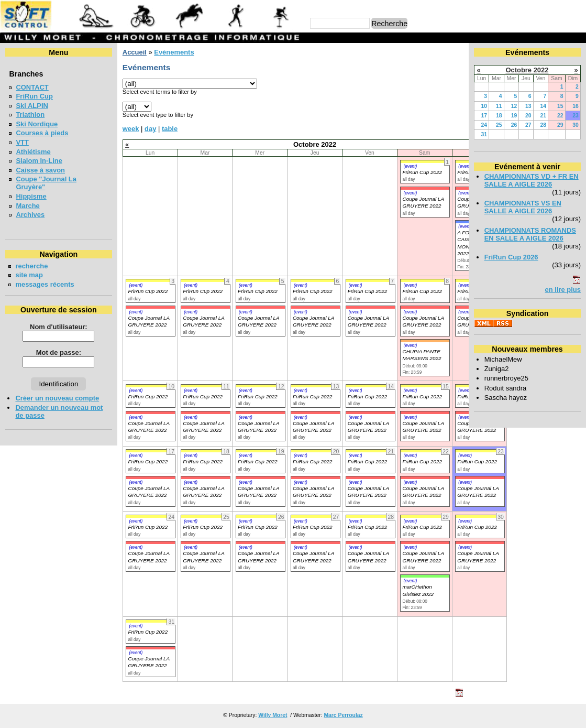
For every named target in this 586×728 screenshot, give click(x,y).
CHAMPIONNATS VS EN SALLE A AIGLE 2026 (523, 207)
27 (528, 125)
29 (560, 125)
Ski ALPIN (32, 106)
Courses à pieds (42, 133)
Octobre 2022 (527, 70)
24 (484, 125)
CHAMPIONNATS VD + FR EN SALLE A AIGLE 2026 (532, 180)
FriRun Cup (34, 96)
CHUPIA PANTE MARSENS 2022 (422, 355)
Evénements (174, 52)
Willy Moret (273, 715)
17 (484, 116)
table (170, 129)
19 (514, 116)
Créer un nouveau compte (57, 398)
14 (544, 106)
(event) (410, 166)
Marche (27, 206)
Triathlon (30, 115)
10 (484, 106)
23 (576, 116)
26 (514, 125)
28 (544, 125)
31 (484, 134)
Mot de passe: (59, 352)
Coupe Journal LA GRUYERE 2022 (148, 321)
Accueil (135, 52)
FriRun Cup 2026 (511, 257)
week (131, 129)
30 (576, 125)
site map (29, 275)
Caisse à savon (40, 170)
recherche (31, 266)
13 (528, 106)
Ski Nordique (37, 124)
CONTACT (32, 87)
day (150, 129)
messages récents (45, 284)
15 (560, 106)
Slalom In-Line (39, 161)
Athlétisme (33, 152)
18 (499, 116)
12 (514, 106)
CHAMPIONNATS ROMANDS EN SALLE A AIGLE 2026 (530, 234)
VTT (22, 142)
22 (560, 116)
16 (576, 106)
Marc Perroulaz (343, 715)
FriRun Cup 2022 (422, 172)
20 (528, 116)
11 (499, 106)
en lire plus (563, 290)
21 (544, 116)
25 (499, 125)
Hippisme (31, 196)
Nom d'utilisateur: (59, 327)
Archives (30, 215)
